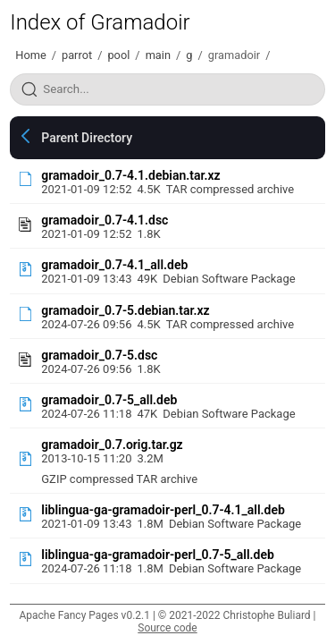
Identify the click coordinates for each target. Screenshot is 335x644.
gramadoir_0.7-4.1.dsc (105, 220)
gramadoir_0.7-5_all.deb (109, 400)
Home (30, 55)
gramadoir (234, 55)
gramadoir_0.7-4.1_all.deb (114, 265)
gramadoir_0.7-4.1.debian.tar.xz (130, 175)
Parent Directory (87, 138)
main (158, 55)
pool (118, 55)
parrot (77, 55)
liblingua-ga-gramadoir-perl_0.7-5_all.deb (158, 555)
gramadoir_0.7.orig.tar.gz (112, 445)
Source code (167, 628)
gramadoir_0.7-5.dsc (99, 355)
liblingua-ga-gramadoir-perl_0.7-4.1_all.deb (163, 510)
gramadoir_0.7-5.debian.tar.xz (125, 310)
